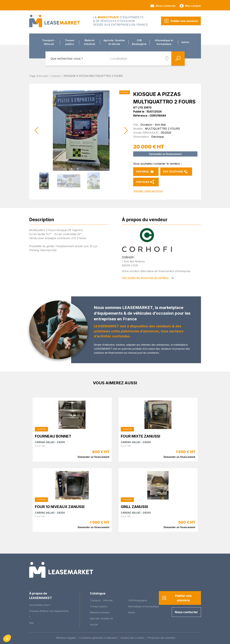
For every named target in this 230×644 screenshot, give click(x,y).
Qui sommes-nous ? (40, 605)
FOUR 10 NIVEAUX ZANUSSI (60, 503)
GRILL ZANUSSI (134, 503)
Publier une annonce (181, 21)
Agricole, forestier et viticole (114, 42)
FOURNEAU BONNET (53, 433)
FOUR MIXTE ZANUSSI (140, 433)
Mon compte (190, 6)
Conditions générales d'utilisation (98, 638)
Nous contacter (163, 6)
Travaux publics (70, 42)
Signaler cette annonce (148, 191)
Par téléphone (175, 172)
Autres (185, 42)
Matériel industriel (90, 42)
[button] (126, 131)
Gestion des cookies (132, 638)
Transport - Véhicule (49, 42)
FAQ (31, 623)
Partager (145, 182)
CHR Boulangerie (139, 42)
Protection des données (162, 638)
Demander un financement (165, 154)
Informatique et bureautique (164, 42)
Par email (145, 172)
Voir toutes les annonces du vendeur (146, 274)
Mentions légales (66, 638)
